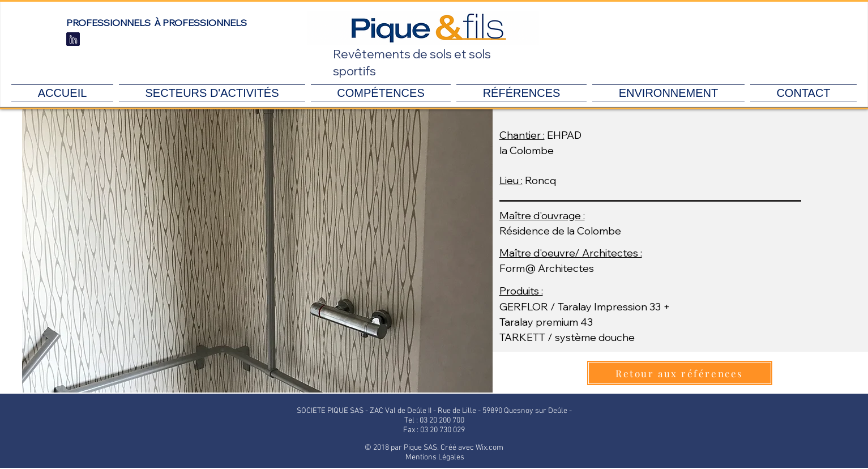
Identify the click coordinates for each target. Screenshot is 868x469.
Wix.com (489, 448)
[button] (257, 251)
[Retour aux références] (680, 373)
